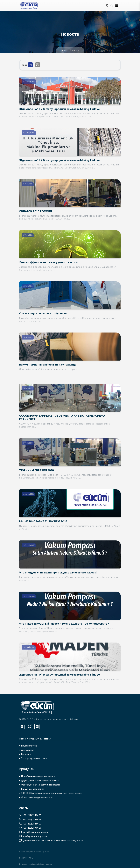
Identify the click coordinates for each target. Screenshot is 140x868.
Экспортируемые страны (34, 758)
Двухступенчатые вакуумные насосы (40, 780)
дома (64, 50)
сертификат (28, 750)
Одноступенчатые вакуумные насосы (40, 785)
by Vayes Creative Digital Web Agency (36, 864)
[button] (30, 65)
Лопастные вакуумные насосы (37, 797)
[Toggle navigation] (117, 5)
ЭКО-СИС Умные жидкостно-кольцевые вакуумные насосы (52, 793)
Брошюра (26, 754)
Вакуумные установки (33, 789)
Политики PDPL (26, 858)
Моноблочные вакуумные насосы (38, 776)
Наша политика (29, 746)
